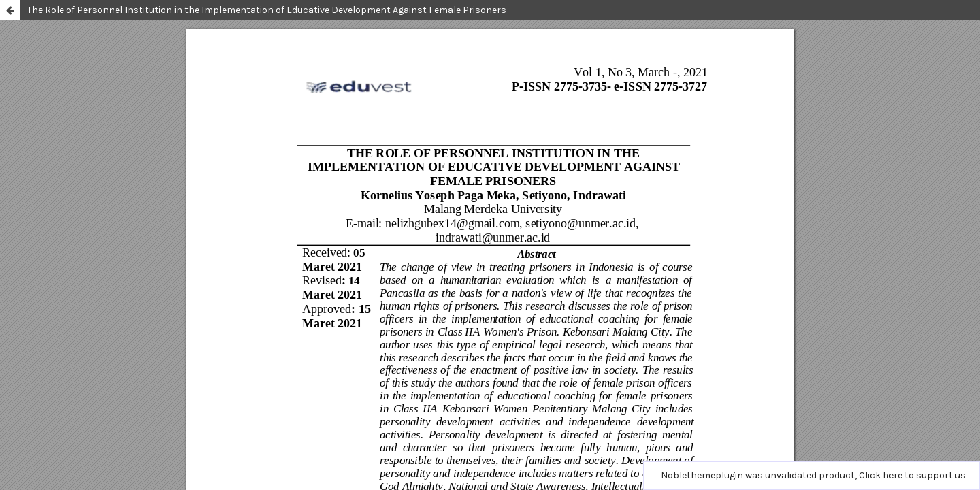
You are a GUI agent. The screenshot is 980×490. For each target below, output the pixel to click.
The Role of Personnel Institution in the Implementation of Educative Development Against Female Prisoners (267, 10)
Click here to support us (912, 475)
